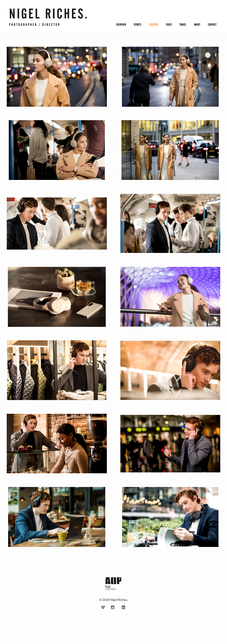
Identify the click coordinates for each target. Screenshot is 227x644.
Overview (121, 25)
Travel (183, 25)
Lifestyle (153, 25)
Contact (212, 25)
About (197, 25)
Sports (137, 25)
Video (169, 25)
